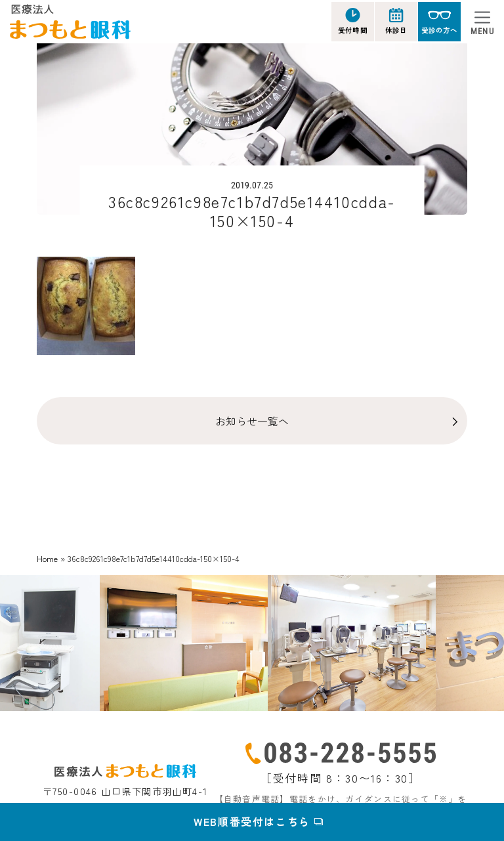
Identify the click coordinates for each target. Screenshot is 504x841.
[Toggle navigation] (482, 22)
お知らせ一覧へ (252, 421)
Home (47, 558)
